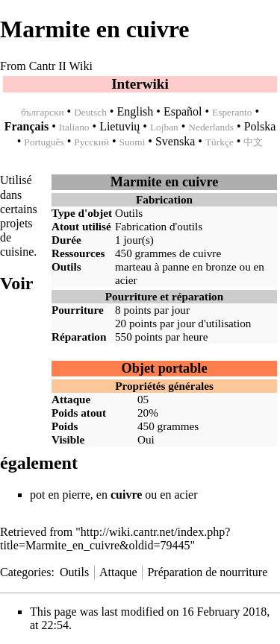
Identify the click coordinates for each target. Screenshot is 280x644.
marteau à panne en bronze (176, 266)
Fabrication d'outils (159, 226)
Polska (260, 126)
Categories (25, 572)
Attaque (118, 572)
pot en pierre (60, 495)
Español (183, 111)
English (135, 111)
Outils (129, 213)
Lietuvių (119, 126)
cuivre (207, 253)
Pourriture (78, 310)
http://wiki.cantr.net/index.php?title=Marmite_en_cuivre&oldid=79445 (115, 539)
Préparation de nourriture (207, 572)
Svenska (175, 141)
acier (126, 280)
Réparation (79, 337)
